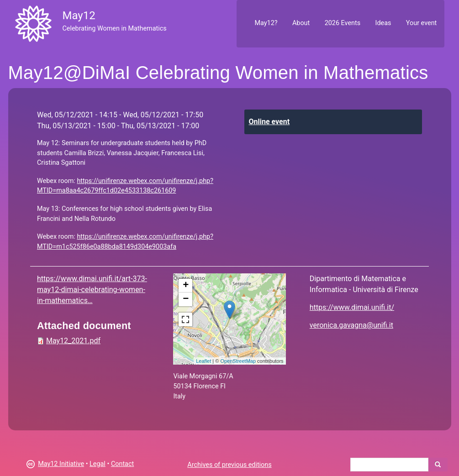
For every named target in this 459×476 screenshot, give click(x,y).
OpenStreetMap (238, 361)
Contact (122, 464)
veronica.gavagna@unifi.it (351, 325)
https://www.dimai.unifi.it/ (352, 307)
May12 (79, 16)
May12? (266, 23)
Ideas (383, 23)
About (301, 23)
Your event (421, 23)
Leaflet (203, 361)
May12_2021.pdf (73, 341)
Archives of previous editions (229, 465)
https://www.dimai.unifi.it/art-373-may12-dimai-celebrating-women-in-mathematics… (92, 290)
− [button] (186, 299)
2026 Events (343, 23)
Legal (98, 464)
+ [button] (186, 286)
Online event (269, 122)
